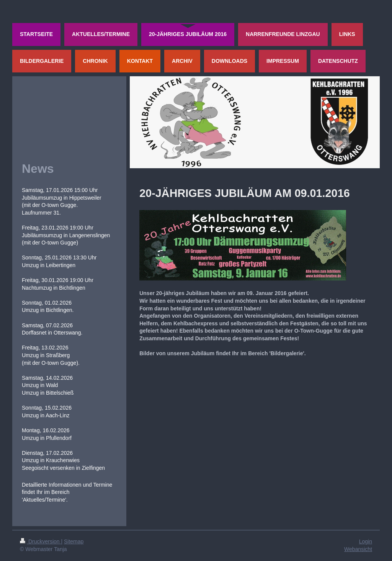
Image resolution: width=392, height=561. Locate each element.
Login (366, 541)
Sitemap (74, 541)
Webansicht (358, 549)
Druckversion (40, 541)
